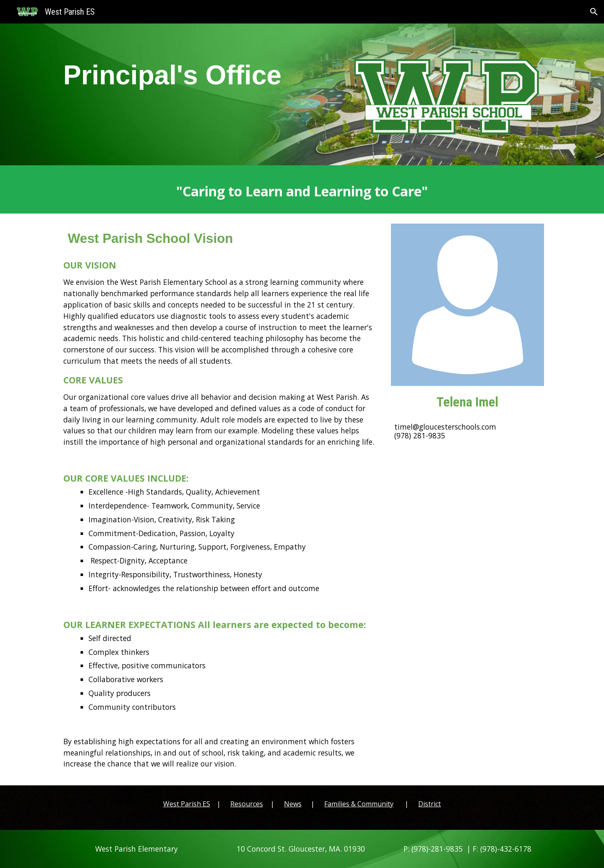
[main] (199, 91)
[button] (594, 12)
